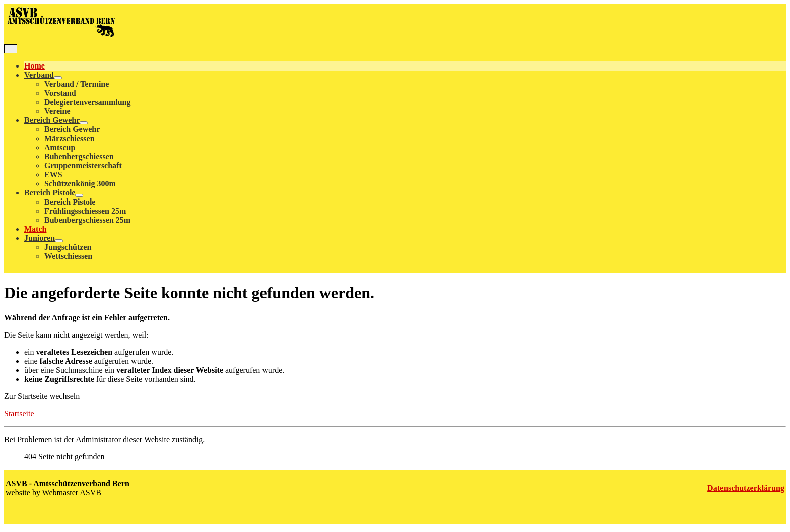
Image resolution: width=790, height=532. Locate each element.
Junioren (40, 238)
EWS (53, 175)
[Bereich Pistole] (79, 195)
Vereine (57, 111)
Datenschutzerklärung (746, 488)
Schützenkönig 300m (80, 184)
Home (35, 66)
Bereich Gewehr (52, 120)
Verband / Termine (77, 84)
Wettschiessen (68, 256)
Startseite (19, 413)
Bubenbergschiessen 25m (87, 220)
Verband (39, 75)
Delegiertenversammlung (88, 102)
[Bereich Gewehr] (84, 123)
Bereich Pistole (50, 193)
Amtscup (60, 147)
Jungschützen (68, 247)
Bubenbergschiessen (79, 156)
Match (35, 229)
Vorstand (60, 93)
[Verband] (58, 78)
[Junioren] (59, 241)
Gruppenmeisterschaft (83, 165)
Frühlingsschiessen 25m (85, 211)
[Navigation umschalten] (11, 49)
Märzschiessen (70, 138)
